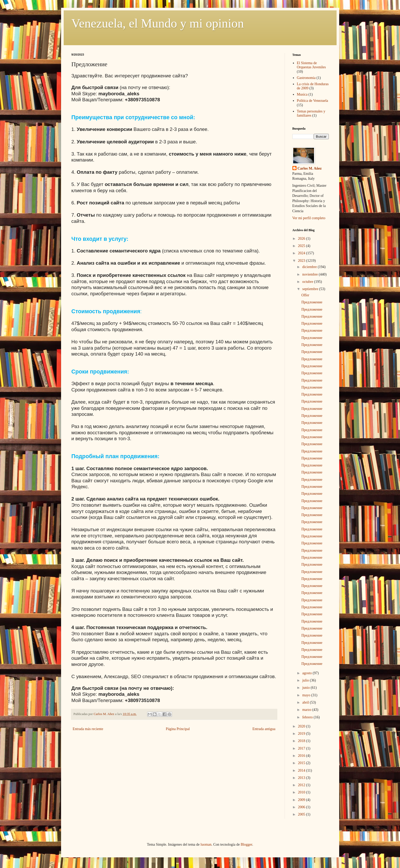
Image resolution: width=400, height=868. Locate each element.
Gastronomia (306, 78)
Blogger (246, 844)
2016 (302, 756)
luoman (206, 844)
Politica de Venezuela (312, 101)
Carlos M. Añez (310, 168)
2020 (302, 726)
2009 (302, 800)
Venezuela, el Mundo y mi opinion (158, 23)
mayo (307, 695)
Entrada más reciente (88, 729)
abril (306, 702)
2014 (302, 770)
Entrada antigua (264, 729)
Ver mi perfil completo (309, 218)
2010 (302, 792)
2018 (302, 741)
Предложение (312, 302)
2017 (302, 748)
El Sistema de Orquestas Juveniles (311, 65)
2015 (302, 763)
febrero (308, 717)
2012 (302, 785)
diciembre (310, 267)
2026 (302, 239)
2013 (302, 778)
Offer (305, 295)
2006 (302, 807)
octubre (308, 282)
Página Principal (178, 729)
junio (306, 688)
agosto (307, 673)
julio (306, 680)
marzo (307, 710)
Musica (302, 94)
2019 (302, 734)
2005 (302, 814)
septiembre (311, 289)
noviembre (310, 274)
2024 (302, 253)
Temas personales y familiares (311, 113)
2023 (302, 261)
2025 (302, 246)
